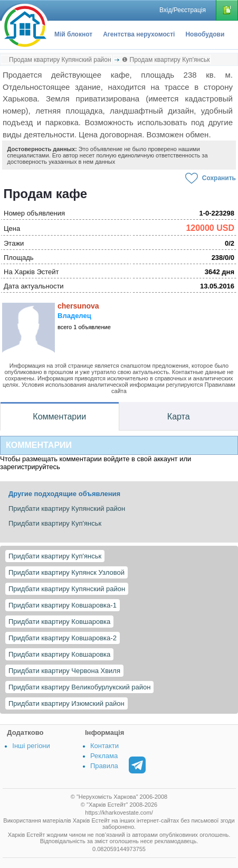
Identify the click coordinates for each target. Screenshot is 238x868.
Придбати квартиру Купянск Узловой (66, 572)
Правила (104, 766)
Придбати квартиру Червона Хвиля (64, 671)
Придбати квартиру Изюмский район (66, 703)
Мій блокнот (73, 34)
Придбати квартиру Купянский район (67, 589)
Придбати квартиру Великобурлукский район (79, 687)
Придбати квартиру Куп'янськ (55, 556)
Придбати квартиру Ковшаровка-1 (63, 605)
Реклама (104, 756)
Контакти (104, 746)
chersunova (78, 306)
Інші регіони (31, 746)
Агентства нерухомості (139, 34)
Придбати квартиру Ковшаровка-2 (63, 638)
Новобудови (205, 34)
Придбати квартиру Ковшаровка (59, 622)
